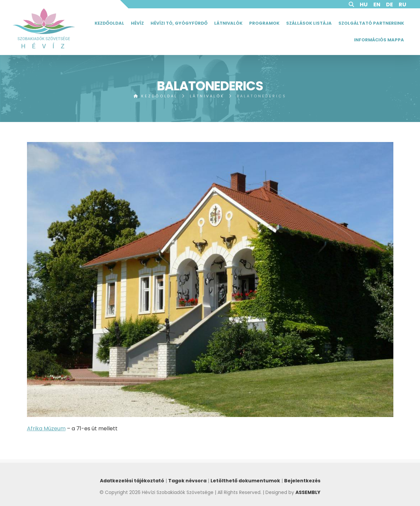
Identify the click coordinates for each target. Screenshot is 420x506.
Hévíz (137, 23)
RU (403, 4)
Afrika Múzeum (46, 428)
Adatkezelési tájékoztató (132, 481)
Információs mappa (379, 40)
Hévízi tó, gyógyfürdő (179, 23)
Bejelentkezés (302, 481)
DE (390, 4)
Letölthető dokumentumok (245, 481)
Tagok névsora (187, 481)
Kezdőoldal (109, 23)
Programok (264, 23)
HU (364, 4)
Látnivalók (228, 23)
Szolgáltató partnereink (371, 23)
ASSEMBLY (308, 492)
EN (377, 4)
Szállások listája (309, 23)
